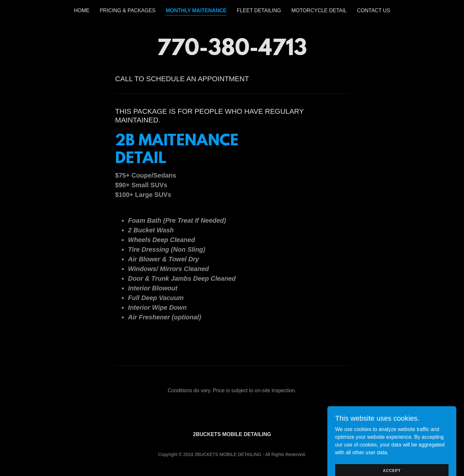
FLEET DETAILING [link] (259, 10)
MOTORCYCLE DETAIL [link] (319, 10)
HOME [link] (82, 10)
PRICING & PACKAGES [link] (127, 10)
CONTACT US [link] (374, 10)
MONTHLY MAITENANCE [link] (196, 10)
